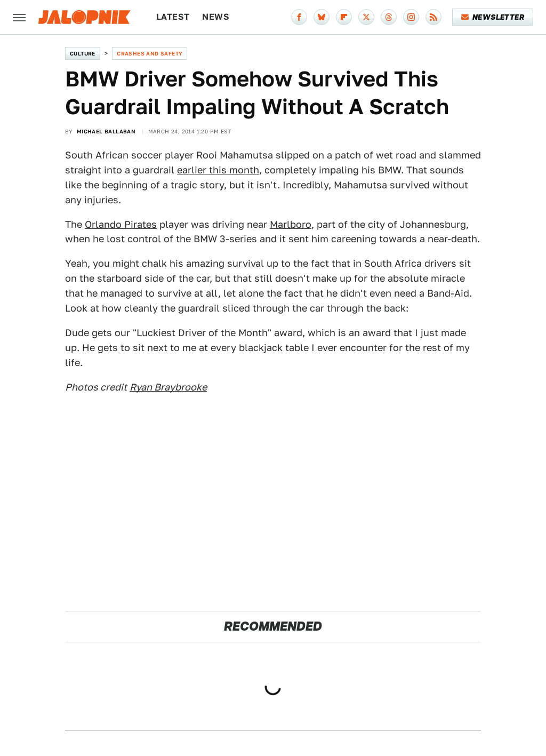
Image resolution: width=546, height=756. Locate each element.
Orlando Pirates (121, 224)
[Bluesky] (322, 17)
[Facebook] (299, 17)
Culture (83, 53)
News (216, 17)
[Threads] (389, 17)
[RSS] (433, 17)
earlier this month (218, 170)
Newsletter (493, 17)
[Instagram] (411, 17)
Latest (173, 17)
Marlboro (291, 224)
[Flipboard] (344, 17)
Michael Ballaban (106, 131)
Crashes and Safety (150, 53)
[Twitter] (366, 17)
